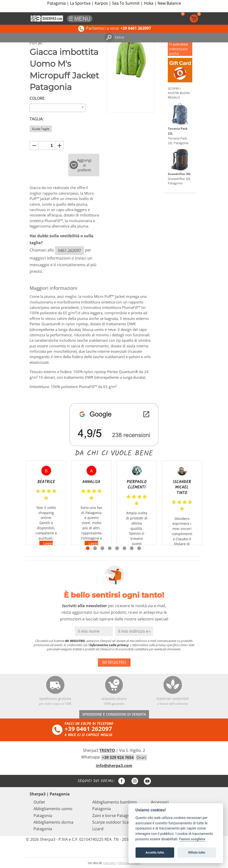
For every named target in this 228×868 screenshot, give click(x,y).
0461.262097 (69, 251)
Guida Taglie (41, 129)
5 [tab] (117, 548)
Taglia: (37, 119)
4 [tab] (110, 548)
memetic (109, 863)
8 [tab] (139, 548)
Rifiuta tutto (197, 852)
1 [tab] (88, 548)
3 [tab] (102, 548)
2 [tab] (95, 548)
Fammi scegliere (192, 839)
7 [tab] (132, 548)
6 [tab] (124, 548)
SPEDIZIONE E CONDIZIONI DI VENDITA (114, 714)
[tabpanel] (46, 503)
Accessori (160, 802)
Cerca (114, 37)
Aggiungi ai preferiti (81, 165)
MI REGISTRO (114, 662)
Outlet (39, 802)
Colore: (38, 98)
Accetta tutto (155, 852)
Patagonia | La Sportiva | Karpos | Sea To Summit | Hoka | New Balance (114, 3)
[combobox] (57, 108)
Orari (141, 757)
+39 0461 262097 (88, 729)
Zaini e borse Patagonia (114, 816)
